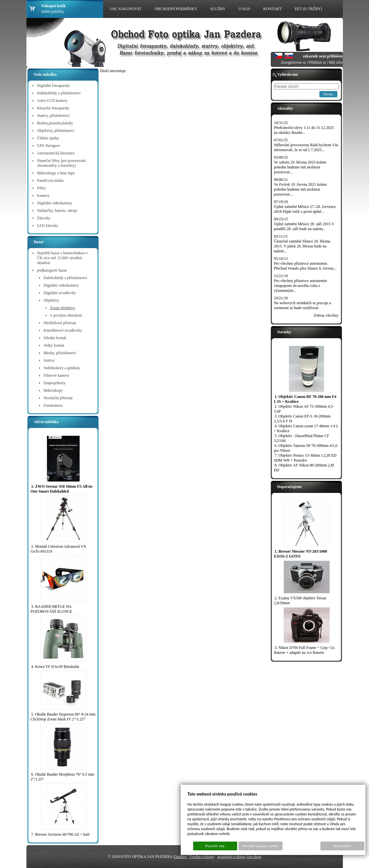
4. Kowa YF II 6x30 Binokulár (55, 667)
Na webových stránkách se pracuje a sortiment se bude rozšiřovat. (303, 305)
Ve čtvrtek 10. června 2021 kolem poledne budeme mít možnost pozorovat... (300, 189)
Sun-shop (254, 857)
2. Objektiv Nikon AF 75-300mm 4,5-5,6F (304, 409)
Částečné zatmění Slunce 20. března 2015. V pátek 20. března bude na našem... (302, 246)
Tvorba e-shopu (202, 857)
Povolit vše (215, 846)
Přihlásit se (317, 62)
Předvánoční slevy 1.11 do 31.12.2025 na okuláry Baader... (304, 130)
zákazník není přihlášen (323, 56)
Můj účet (336, 62)
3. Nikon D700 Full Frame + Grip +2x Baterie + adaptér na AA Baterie (304, 650)
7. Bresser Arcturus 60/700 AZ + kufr (61, 834)
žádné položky (53, 11)
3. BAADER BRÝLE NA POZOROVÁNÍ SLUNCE (52, 609)
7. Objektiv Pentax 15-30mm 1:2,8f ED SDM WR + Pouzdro (305, 458)
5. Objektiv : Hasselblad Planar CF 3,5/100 (302, 438)
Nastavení (342, 846)
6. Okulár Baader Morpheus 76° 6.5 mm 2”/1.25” (62, 777)
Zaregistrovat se (293, 62)
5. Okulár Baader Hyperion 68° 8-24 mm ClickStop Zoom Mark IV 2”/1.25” (63, 717)
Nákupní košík (54, 6)
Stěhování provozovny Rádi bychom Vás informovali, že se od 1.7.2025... (306, 147)
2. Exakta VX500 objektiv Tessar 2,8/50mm (300, 600)
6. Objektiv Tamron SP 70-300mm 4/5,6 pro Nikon (306, 448)
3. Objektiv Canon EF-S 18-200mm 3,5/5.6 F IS (302, 419)
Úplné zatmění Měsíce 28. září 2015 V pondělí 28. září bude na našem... (304, 226)
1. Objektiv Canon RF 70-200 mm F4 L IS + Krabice (305, 399)
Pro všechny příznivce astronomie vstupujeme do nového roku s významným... (301, 286)
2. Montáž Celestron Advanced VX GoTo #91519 (59, 549)
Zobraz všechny (326, 315)
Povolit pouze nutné (260, 846)
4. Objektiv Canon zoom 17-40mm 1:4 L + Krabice (306, 428)
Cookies (180, 857)
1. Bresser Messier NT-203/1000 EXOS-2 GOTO (301, 554)
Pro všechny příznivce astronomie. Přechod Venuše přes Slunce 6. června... (305, 266)
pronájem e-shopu (231, 857)
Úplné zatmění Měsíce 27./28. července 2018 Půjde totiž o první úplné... (305, 209)
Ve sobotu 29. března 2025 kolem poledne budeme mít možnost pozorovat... (300, 167)
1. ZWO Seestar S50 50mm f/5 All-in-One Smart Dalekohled (62, 489)
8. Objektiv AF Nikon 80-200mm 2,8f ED (304, 468)
